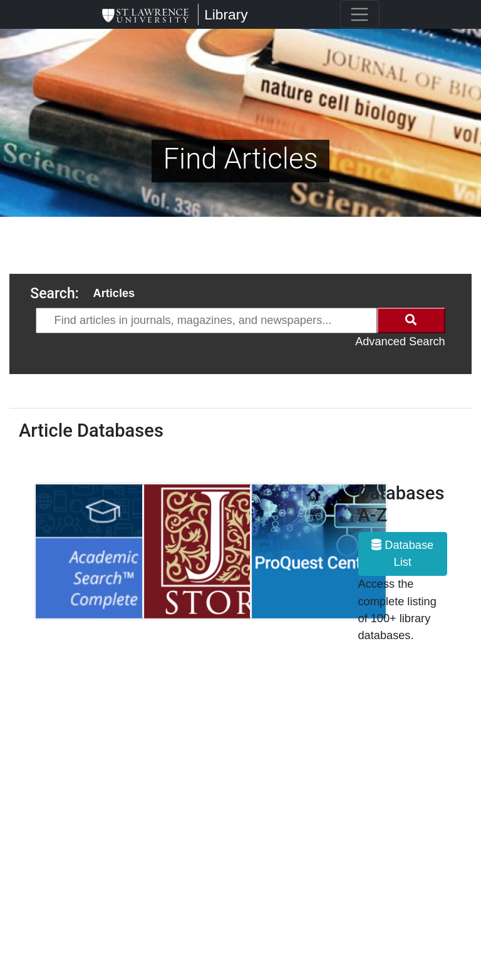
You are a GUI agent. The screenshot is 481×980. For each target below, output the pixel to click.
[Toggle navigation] (360, 14)
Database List (402, 554)
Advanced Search (400, 341)
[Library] (145, 14)
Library (226, 14)
